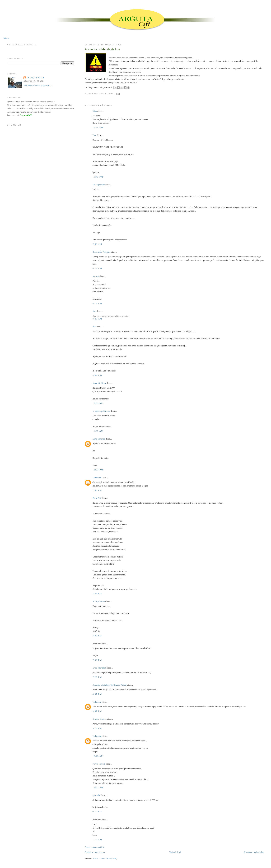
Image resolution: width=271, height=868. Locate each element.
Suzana (96, 276)
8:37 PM (97, 694)
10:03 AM (98, 403)
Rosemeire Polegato (101, 252)
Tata (94, 135)
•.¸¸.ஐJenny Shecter (101, 411)
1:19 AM (97, 840)
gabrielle (96, 795)
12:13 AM (98, 756)
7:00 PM (97, 660)
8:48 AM (97, 375)
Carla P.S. (97, 498)
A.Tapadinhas (99, 601)
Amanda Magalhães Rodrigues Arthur (109, 685)
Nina (95, 111)
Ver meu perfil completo (38, 86)
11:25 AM (98, 431)
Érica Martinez (99, 668)
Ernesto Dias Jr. (100, 719)
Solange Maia (99, 185)
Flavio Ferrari (99, 764)
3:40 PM (97, 636)
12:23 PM (98, 470)
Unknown (97, 477)
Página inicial (175, 852)
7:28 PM (97, 677)
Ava (94, 311)
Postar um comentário (95, 847)
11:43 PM (98, 177)
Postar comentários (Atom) (105, 858)
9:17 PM (97, 812)
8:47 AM (97, 319)
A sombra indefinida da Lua (102, 49)
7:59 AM (97, 244)
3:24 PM (97, 593)
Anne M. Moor (99, 383)
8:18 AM (97, 303)
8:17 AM (97, 268)
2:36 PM (97, 490)
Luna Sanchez (99, 439)
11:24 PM (98, 127)
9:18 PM (97, 728)
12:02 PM (98, 787)
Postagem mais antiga (254, 852)
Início (6, 38)
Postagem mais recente (95, 852)
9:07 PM (97, 711)
